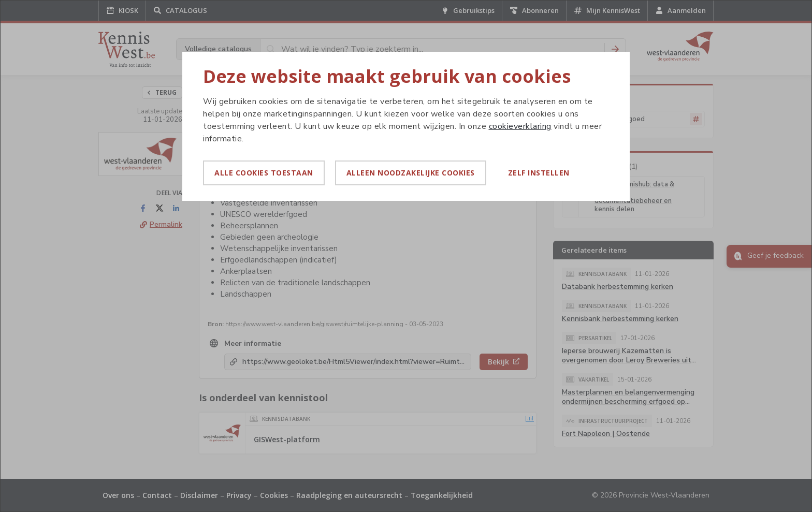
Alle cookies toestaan (264, 173)
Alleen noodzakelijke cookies (411, 173)
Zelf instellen (539, 173)
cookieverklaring (520, 126)
